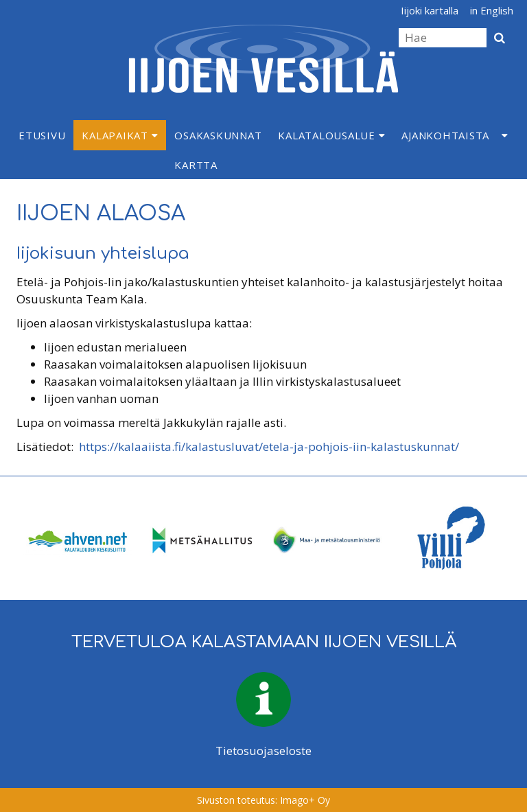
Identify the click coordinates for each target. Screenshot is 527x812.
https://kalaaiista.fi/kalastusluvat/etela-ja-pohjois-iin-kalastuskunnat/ (269, 446)
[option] (78, 538)
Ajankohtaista (445, 135)
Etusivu (42, 135)
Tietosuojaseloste (263, 751)
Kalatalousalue (331, 135)
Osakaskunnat (218, 135)
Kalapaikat (120, 135)
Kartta (196, 165)
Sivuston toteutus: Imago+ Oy (263, 800)
